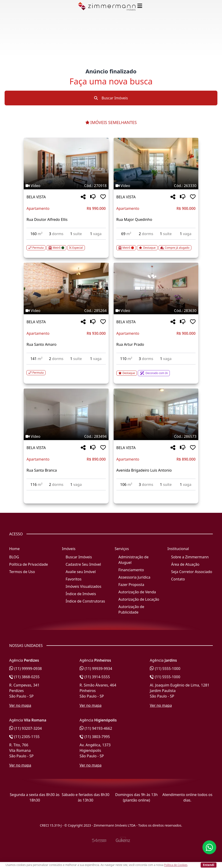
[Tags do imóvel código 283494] (66, 436)
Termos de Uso (22, 572)
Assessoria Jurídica (134, 577)
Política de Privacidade (29, 564)
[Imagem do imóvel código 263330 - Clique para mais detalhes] (156, 164)
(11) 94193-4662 (96, 728)
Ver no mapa (20, 705)
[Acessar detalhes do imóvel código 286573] (156, 493)
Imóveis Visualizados (83, 586)
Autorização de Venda (137, 592)
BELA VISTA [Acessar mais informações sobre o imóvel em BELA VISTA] (36, 197)
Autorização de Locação (139, 599)
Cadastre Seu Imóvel (83, 564)
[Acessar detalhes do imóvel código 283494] (66, 493)
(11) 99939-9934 (96, 669)
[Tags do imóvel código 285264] (66, 311)
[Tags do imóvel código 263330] (156, 186)
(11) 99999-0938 (26, 669)
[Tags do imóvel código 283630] (156, 311)
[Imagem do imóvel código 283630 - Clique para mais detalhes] (156, 288)
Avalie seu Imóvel (81, 572)
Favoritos (74, 579)
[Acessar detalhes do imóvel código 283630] (156, 370)
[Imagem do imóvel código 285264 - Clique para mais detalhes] (66, 288)
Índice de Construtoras (85, 601)
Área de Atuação (185, 564)
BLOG (14, 557)
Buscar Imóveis (111, 98)
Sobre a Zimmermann (190, 557)
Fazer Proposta (131, 585)
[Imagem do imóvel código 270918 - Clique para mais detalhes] (66, 164)
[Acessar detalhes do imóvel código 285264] (66, 370)
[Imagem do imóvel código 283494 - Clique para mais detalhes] (66, 414)
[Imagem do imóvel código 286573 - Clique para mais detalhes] (156, 414)
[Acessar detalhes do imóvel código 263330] (156, 245)
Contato (178, 579)
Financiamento (131, 570)
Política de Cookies (176, 865)
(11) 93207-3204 (26, 728)
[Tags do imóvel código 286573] (156, 436)
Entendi (209, 865)
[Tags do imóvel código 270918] (66, 186)
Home (14, 549)
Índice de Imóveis (81, 594)
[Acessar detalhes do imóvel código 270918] (66, 245)
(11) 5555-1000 (165, 669)
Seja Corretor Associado (192, 572)
